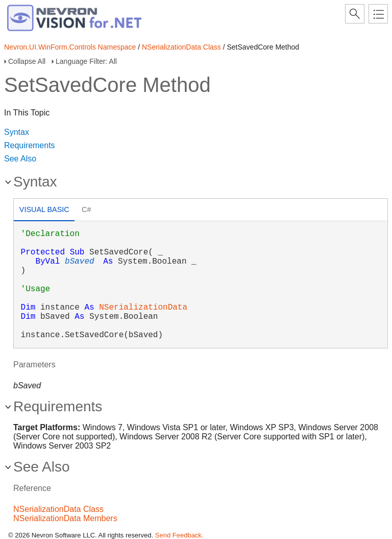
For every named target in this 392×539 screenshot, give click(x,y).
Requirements (30, 145)
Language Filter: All (86, 61)
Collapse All (27, 61)
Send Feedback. (179, 535)
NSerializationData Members (65, 518)
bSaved (80, 262)
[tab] (44, 211)
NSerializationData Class (181, 47)
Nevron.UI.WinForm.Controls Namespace (70, 47)
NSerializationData (143, 308)
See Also (20, 159)
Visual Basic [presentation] (44, 209)
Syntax (17, 132)
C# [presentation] (86, 209)
